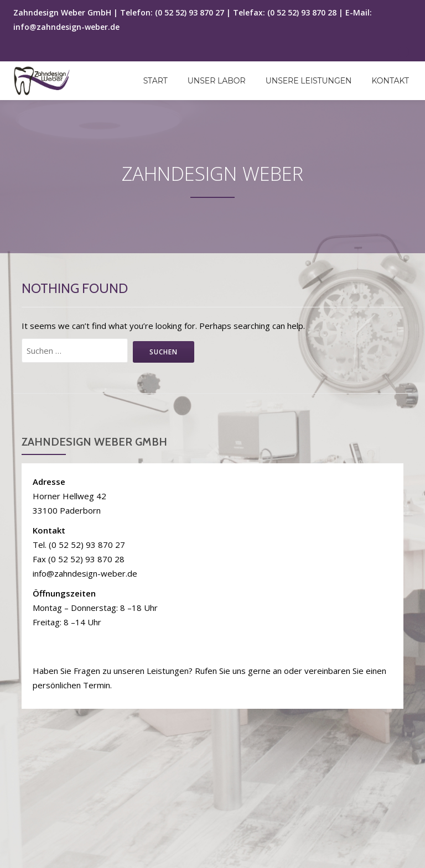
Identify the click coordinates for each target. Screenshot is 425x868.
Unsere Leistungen (309, 81)
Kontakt (390, 81)
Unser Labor (217, 81)
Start (156, 81)
